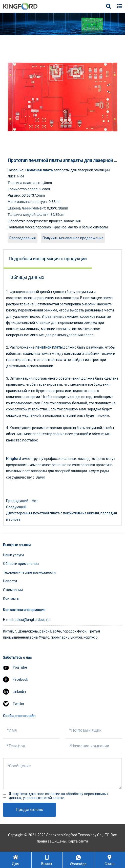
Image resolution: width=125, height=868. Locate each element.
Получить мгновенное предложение (73, 238)
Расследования (23, 238)
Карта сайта (78, 841)
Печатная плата (39, 170)
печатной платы (49, 347)
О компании (13, 590)
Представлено (29, 810)
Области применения (21, 564)
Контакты (11, 598)
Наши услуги (13, 555)
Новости (10, 581)
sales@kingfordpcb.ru (32, 620)
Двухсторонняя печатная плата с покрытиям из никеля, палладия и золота (61, 516)
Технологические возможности (29, 572)
